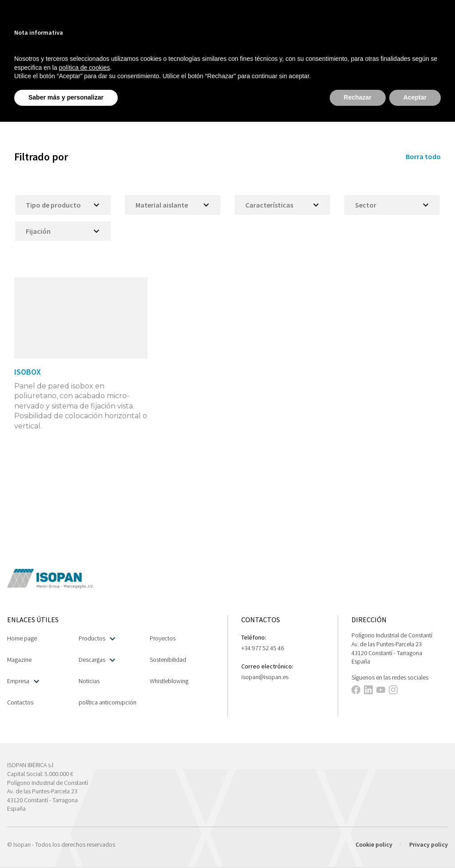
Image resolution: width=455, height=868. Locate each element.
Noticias (89, 681)
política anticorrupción (108, 702)
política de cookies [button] (84, 68)
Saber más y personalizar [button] (66, 97)
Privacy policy (429, 844)
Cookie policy (374, 844)
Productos (97, 638)
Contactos (20, 702)
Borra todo (423, 156)
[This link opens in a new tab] (356, 691)
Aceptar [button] (415, 97)
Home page (22, 638)
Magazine (19, 660)
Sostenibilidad (168, 660)
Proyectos (163, 638)
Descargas (97, 660)
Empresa (23, 681)
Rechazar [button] (358, 97)
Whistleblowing (169, 681)
